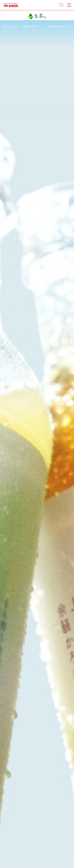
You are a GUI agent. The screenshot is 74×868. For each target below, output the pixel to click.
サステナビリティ (60, 26)
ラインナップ (10, 26)
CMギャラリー (33, 26)
